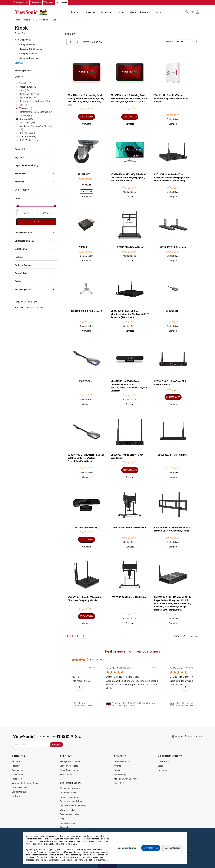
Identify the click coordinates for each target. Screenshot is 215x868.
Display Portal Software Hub (73, 806)
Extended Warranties (69, 815)
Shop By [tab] (70, 34)
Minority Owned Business (126, 779)
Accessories (106, 13)
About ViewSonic (122, 762)
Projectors (90, 13)
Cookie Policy (120, 849)
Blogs (161, 766)
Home (18, 20)
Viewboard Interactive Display (26, 783)
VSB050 (83, 247)
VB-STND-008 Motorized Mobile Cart (130, 597)
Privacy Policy (95, 849)
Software (16, 796)
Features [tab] (19, 257)
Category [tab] (19, 77)
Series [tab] (18, 282)
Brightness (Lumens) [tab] (25, 241)
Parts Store (17, 779)
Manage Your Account (70, 762)
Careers (118, 770)
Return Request (67, 836)
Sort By (169, 42)
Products (28, 20)
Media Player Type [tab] (24, 290)
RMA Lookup (66, 775)
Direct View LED (19, 788)
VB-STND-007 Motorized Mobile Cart (130, 528)
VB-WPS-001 (172, 311)
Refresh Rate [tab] (21, 273)
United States (194, 737)
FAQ (62, 819)
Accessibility (66, 828)
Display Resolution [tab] (24, 233)
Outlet (121, 13)
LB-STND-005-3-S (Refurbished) (87, 311)
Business (50, 3)
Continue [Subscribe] (56, 745)
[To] (47, 213)
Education (37, 3)
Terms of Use (108, 849)
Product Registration (69, 797)
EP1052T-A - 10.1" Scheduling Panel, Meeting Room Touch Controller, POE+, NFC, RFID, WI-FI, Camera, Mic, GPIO (129, 99)
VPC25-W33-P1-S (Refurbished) (173, 455)
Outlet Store (17, 775)
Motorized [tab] (20, 182)
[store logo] (31, 12)
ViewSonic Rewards (139, 13)
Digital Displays (42, 20)
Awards (117, 766)
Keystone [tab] (19, 157)
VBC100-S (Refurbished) (87, 528)
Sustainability (120, 775)
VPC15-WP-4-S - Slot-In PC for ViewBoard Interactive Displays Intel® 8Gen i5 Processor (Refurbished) (172, 178)
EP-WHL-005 (84, 175)
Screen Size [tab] (20, 174)
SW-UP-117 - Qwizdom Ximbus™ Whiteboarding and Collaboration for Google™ (171, 99)
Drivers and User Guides (71, 802)
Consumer (63, 3)
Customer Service (68, 793)
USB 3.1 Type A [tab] (22, 190)
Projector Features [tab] (24, 265)
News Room (164, 762)
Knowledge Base (68, 823)
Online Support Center (70, 789)
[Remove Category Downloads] (17, 58)
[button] (87, 124)
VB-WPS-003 (85, 382)
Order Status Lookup (69, 770)
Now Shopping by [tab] (23, 40)
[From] (26, 213)
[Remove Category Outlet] (17, 45)
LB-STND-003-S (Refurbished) (130, 247)
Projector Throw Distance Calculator (77, 832)
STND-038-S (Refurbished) (173, 247)
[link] (132, 704)
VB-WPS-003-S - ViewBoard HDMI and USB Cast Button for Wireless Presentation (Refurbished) (86, 458)
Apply (36, 222)
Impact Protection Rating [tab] (27, 166)
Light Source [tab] (21, 249)
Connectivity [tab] (21, 149)
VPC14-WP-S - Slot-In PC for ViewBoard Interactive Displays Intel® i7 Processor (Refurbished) (130, 314)
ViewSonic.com (22, 3)
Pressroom (163, 770)
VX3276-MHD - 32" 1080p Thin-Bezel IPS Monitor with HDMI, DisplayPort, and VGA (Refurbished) (128, 178)
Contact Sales (173, 119)
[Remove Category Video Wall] (17, 54)
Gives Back (119, 783)
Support (158, 13)
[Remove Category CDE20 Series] (17, 49)
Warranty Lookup (68, 810)
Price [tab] (17, 198)
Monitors (75, 13)
